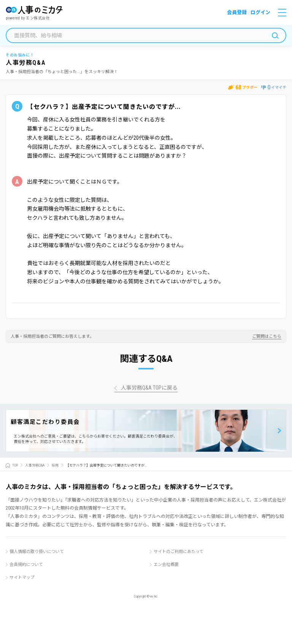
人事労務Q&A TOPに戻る (149, 388)
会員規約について (26, 565)
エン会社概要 (166, 565)
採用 (55, 465)
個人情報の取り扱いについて (37, 552)
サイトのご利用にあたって (179, 552)
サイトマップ (22, 578)
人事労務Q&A (35, 465)
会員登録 (237, 12)
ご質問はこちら (267, 337)
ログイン (260, 12)
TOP (15, 465)
